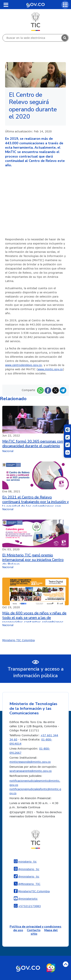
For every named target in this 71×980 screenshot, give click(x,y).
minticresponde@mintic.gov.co (30, 762)
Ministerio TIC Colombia (18, 640)
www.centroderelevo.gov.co (23, 365)
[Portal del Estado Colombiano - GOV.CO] (35, 5)
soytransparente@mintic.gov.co (31, 771)
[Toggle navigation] (6, 5)
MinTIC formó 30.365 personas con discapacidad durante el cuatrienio (33, 444)
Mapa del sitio (44, 932)
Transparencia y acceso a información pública (36, 672)
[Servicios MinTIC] (65, 5)
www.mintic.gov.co (50, 369)
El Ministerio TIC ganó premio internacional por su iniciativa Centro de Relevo (33, 559)
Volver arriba (66, 964)
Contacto (34, 930)
